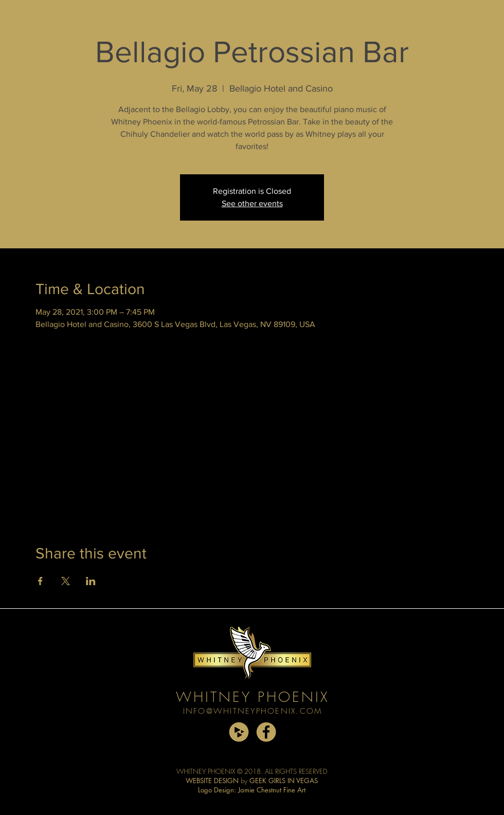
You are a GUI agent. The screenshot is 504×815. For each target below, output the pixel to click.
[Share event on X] (66, 581)
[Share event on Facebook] (40, 581)
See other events (252, 203)
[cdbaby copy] (239, 732)
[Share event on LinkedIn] (91, 581)
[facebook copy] (266, 732)
